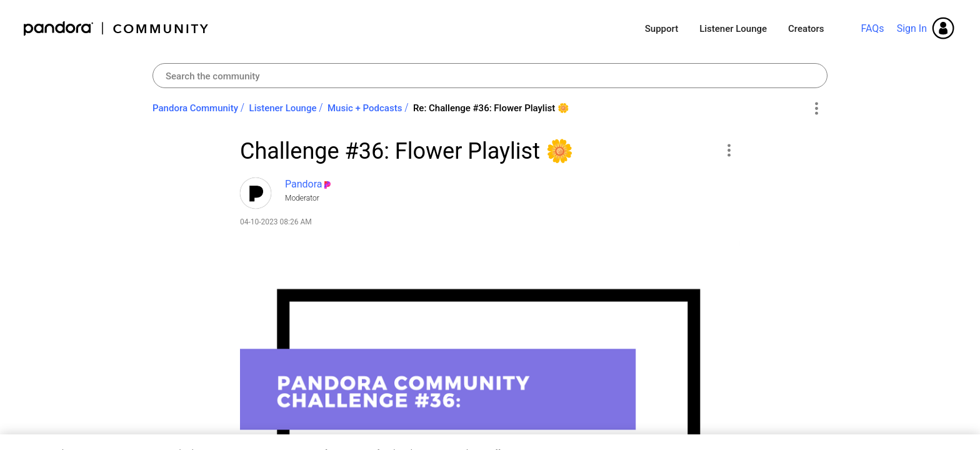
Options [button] (816, 109)
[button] (728, 150)
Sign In (912, 28)
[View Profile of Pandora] (304, 184)
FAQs (872, 28)
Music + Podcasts (365, 108)
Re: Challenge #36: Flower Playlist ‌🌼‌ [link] (491, 108)
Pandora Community (117, 28)
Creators (806, 29)
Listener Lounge (733, 29)
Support (662, 29)
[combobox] (490, 76)
